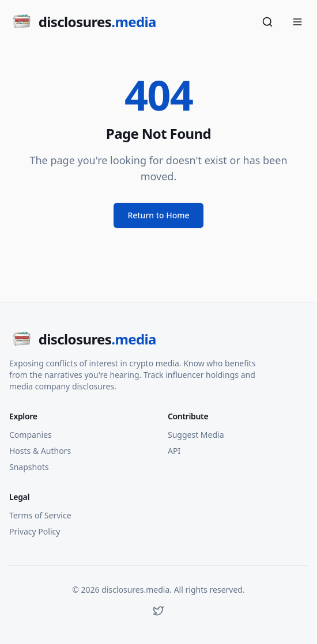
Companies (31, 435)
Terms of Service (40, 515)
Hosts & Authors (40, 451)
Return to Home (158, 215)
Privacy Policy (35, 531)
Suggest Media (196, 435)
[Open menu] (297, 22)
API (174, 451)
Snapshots (29, 467)
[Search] (267, 22)
